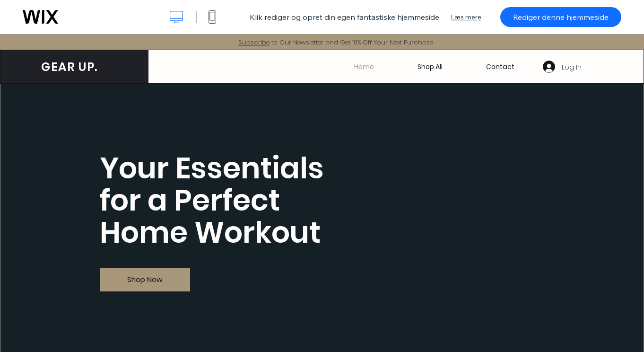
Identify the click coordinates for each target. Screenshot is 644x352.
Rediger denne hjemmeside (561, 17)
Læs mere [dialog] (466, 17)
